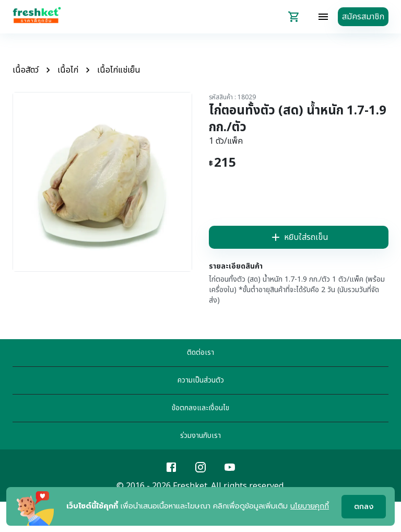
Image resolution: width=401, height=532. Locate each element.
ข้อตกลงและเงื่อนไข (200, 408)
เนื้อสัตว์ (26, 70)
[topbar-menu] (323, 17)
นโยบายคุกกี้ (310, 506)
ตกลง (364, 507)
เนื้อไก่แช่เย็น (119, 70)
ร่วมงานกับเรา (200, 436)
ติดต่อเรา (200, 352)
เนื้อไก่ (68, 70)
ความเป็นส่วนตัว (201, 380)
